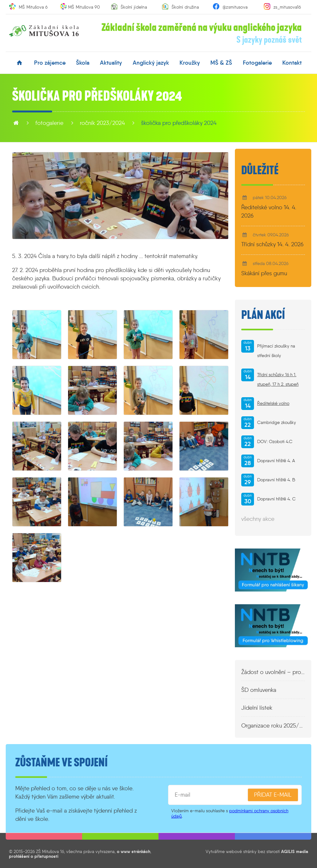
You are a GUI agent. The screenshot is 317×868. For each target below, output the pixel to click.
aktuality (111, 63)
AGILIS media (295, 851)
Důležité (260, 170)
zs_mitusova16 (287, 7)
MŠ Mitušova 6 (33, 7)
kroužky (190, 63)
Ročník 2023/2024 (102, 123)
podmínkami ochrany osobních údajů (230, 813)
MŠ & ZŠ (221, 63)
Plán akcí (263, 315)
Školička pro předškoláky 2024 (179, 123)
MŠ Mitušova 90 (84, 7)
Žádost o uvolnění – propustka (273, 672)
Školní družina (185, 7)
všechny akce (258, 519)
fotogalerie (257, 63)
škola (83, 63)
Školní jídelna (134, 7)
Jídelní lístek (257, 708)
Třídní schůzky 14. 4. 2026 (272, 244)
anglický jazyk (151, 63)
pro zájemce (50, 63)
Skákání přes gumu (264, 273)
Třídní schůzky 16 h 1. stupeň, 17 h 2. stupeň (278, 380)
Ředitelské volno (273, 403)
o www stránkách (134, 851)
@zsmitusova (235, 7)
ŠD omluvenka (259, 690)
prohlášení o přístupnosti (34, 856)
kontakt (292, 63)
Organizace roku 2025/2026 (273, 726)
